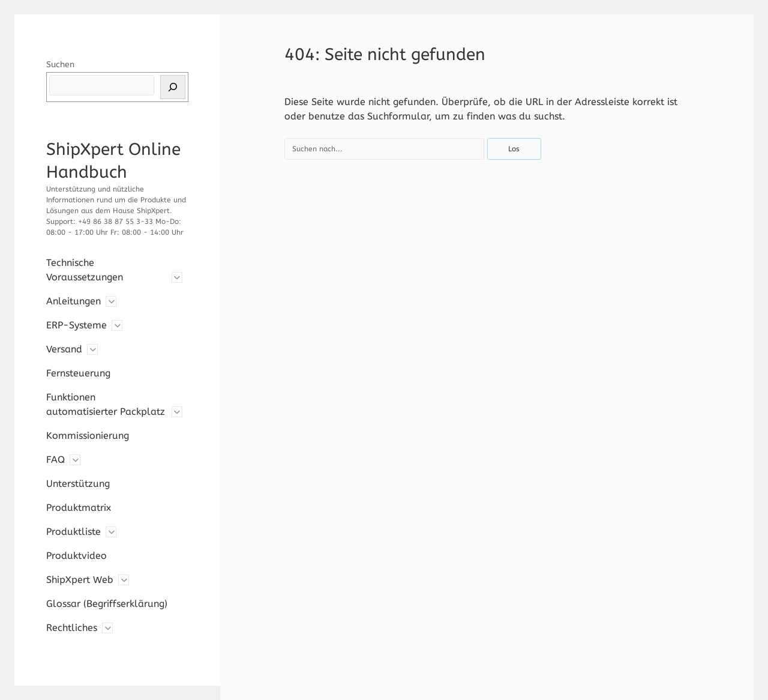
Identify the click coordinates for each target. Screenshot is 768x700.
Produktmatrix (79, 508)
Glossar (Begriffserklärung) (107, 604)
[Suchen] (173, 87)
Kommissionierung (88, 436)
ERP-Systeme (76, 325)
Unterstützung (78, 484)
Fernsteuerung (78, 373)
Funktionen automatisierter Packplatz (106, 404)
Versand (64, 349)
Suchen (60, 65)
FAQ (55, 460)
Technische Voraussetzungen (85, 270)
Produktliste (73, 532)
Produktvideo (76, 556)
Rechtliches (72, 628)
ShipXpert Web (80, 580)
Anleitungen (73, 301)
